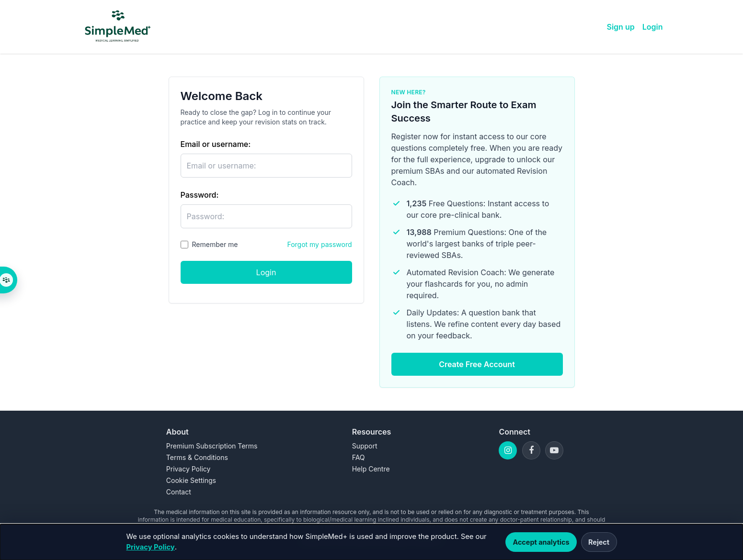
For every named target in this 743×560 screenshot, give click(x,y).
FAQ (359, 457)
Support (365, 446)
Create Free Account (477, 364)
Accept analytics (541, 542)
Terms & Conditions (197, 457)
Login (653, 27)
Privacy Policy (151, 547)
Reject (599, 542)
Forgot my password (319, 244)
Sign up (621, 27)
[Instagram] (508, 450)
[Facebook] (531, 450)
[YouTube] (554, 450)
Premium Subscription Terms (212, 446)
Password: (200, 195)
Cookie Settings (191, 480)
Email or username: (216, 144)
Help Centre (371, 469)
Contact (179, 492)
